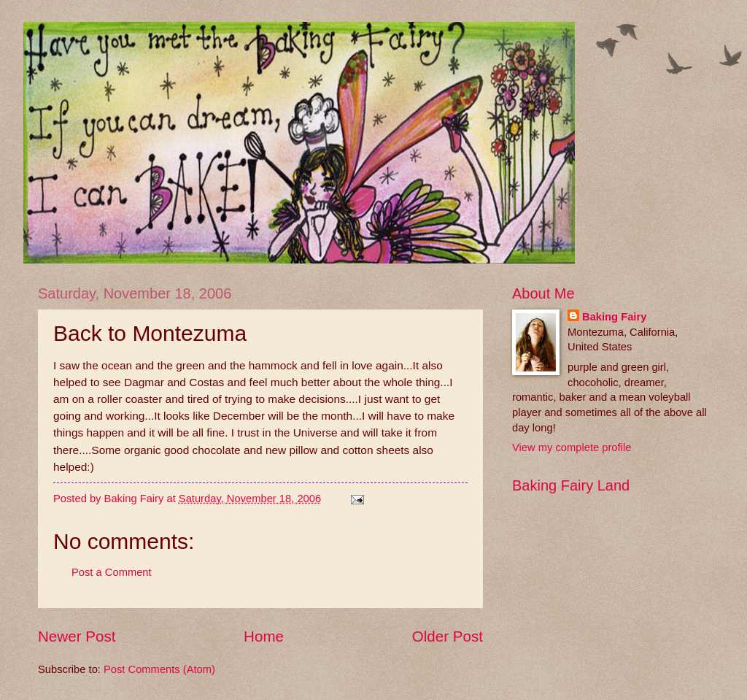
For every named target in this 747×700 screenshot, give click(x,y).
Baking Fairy (614, 317)
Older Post (448, 636)
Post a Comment (112, 572)
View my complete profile (572, 447)
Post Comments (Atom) (159, 669)
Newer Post (77, 636)
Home (264, 636)
